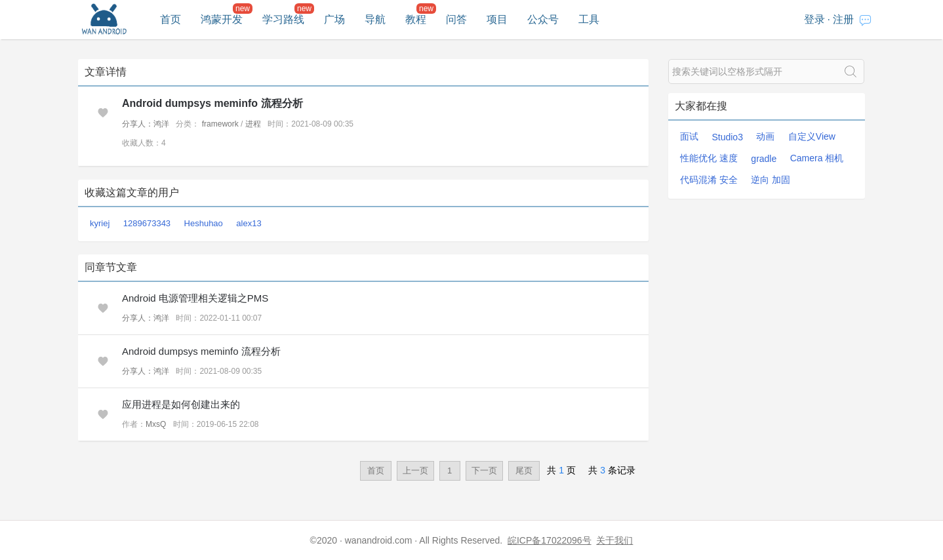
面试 (689, 136)
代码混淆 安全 (709, 180)
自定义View (812, 136)
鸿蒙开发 (222, 19)
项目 (497, 19)
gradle (764, 159)
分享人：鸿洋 (146, 124)
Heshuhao (204, 223)
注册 (843, 19)
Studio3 (727, 137)
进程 (253, 124)
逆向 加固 (771, 180)
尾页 (524, 470)
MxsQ (156, 424)
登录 (814, 19)
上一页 (415, 470)
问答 (456, 19)
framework (220, 124)
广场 (334, 19)
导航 (375, 19)
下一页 (484, 470)
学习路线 (283, 19)
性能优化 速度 (709, 158)
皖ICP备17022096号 (550, 540)
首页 (171, 19)
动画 (765, 136)
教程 (416, 19)
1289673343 (147, 223)
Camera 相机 (817, 158)
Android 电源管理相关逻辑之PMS (195, 298)
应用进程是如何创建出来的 (181, 404)
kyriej (100, 223)
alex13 (249, 223)
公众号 (543, 19)
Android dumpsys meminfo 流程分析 (212, 103)
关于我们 (614, 540)
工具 (589, 19)
